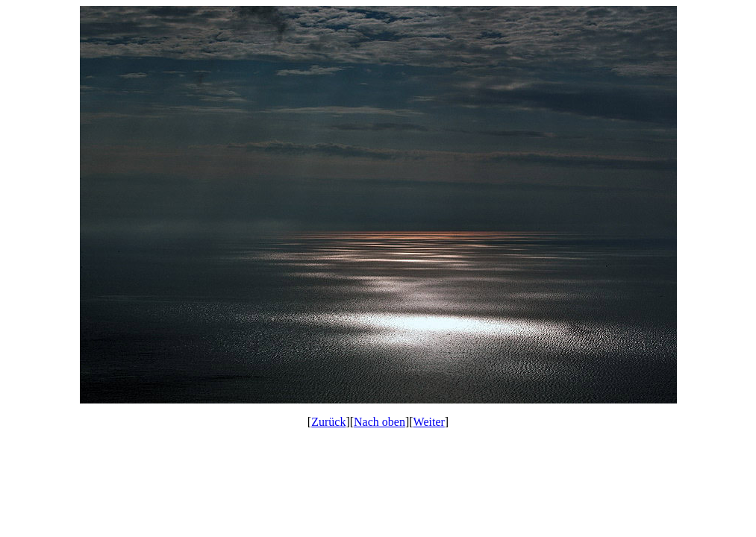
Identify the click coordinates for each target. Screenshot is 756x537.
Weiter (429, 422)
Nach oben (379, 422)
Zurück (328, 422)
